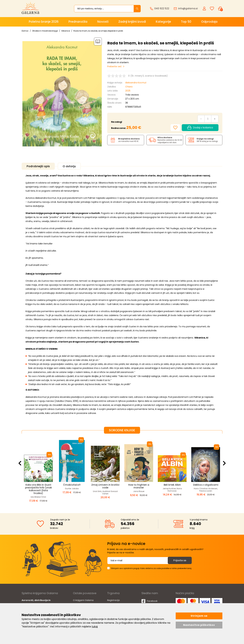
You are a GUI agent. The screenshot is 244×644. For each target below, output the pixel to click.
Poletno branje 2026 (44, 22)
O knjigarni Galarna (83, 600)
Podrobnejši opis (38, 166)
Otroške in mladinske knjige (45, 31)
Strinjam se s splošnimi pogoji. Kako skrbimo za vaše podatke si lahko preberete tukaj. (151, 568)
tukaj (95, 627)
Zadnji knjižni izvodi (132, 22)
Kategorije (163, 22)
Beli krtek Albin (172, 485)
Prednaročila (78, 22)
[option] (38, 471)
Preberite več (114, 66)
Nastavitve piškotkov (199, 625)
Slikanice (66, 31)
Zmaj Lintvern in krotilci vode (105, 486)
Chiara (129, 87)
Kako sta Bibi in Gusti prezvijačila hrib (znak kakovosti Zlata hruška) (38, 489)
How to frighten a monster (139, 486)
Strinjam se (199, 616)
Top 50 (186, 22)
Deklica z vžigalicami (206, 485)
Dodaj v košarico (200, 128)
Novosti (103, 22)
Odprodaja (209, 22)
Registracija (113, 600)
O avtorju (69, 166)
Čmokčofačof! (72, 485)
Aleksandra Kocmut (136, 83)
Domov (25, 31)
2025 (128, 91)
